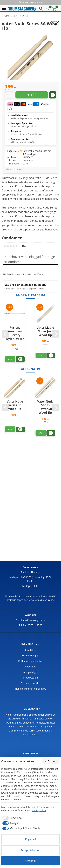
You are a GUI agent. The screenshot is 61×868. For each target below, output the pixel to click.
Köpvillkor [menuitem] (30, 667)
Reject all (30, 839)
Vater (26, 164)
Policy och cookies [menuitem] (30, 683)
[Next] (55, 334)
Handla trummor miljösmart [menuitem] (30, 689)
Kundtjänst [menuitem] (30, 650)
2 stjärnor (8, 246)
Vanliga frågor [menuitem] (30, 672)
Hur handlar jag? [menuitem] (30, 656)
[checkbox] (12, 818)
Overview (51, 761)
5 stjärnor (17, 246)
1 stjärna (5, 246)
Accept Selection (31, 850)
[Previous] (6, 334)
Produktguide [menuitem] (30, 678)
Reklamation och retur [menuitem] (30, 661)
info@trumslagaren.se (34, 620)
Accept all (30, 861)
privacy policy (39, 810)
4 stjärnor (14, 246)
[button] (4, 9)
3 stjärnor (11, 246)
